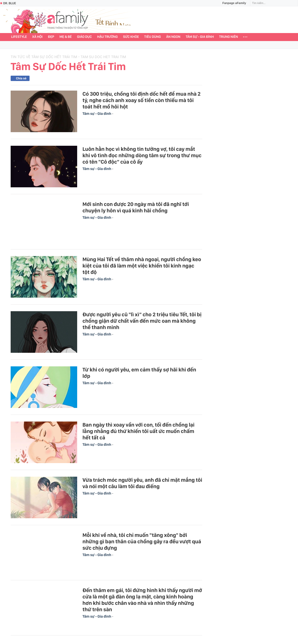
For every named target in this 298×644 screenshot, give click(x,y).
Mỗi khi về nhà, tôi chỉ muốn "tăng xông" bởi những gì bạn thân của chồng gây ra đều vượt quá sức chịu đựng (142, 541)
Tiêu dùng (153, 37)
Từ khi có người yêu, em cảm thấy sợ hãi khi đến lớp (139, 373)
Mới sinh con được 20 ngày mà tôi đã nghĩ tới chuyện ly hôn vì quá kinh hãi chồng (136, 207)
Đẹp (51, 37)
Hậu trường (107, 37)
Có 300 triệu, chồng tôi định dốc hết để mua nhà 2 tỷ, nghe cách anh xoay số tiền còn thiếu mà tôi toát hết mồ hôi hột (142, 100)
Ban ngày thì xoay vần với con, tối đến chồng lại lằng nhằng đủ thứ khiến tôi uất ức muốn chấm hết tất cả (138, 431)
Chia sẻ (21, 78)
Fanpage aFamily (232, 3)
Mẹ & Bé (66, 37)
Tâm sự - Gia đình (200, 37)
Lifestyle (19, 37)
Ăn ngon (173, 37)
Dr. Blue (8, 3)
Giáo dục (85, 37)
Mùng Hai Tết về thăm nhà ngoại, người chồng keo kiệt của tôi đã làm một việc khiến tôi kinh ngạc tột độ (142, 266)
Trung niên (229, 37)
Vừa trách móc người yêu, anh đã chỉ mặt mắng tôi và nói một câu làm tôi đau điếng (142, 483)
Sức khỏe (131, 37)
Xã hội (37, 37)
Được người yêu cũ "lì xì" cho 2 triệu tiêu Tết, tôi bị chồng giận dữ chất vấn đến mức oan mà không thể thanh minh (142, 321)
